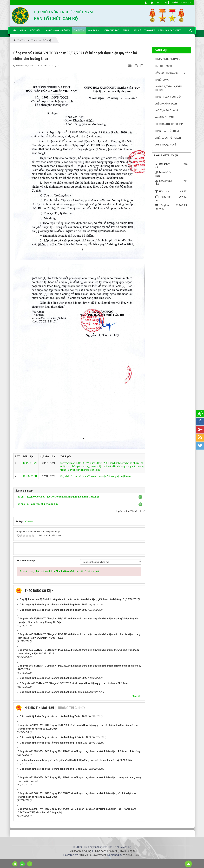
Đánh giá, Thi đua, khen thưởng (168, 88)
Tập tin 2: (37, 504)
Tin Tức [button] (79, 32)
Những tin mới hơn (39, 703)
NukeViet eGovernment (92, 851)
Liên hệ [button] (137, 30)
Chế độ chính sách (166, 104)
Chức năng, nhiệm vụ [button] (58, 30)
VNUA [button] (23, 30)
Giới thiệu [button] (36, 32)
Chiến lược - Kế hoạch (168, 138)
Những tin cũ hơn (72, 703)
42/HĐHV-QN (30, 476)
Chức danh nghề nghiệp (169, 124)
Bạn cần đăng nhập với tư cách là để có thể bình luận (60, 567)
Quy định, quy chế (165, 145)
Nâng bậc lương (164, 117)
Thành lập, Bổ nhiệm (167, 131)
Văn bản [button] (94, 32)
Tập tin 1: (58, 497)
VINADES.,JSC (132, 851)
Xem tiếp (137, 692)
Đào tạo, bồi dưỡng (166, 110)
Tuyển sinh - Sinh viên (167, 59)
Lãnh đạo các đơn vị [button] (170, 30)
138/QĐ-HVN (30, 463)
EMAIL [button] (126, 30)
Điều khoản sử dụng (79, 847)
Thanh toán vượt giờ (168, 97)
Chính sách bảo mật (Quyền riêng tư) (115, 847)
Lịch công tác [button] (111, 30)
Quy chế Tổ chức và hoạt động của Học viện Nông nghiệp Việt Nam (96, 476)
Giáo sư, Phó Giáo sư (167, 73)
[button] (140, 497)
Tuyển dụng (162, 80)
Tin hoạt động (163, 66)
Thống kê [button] (150, 30)
